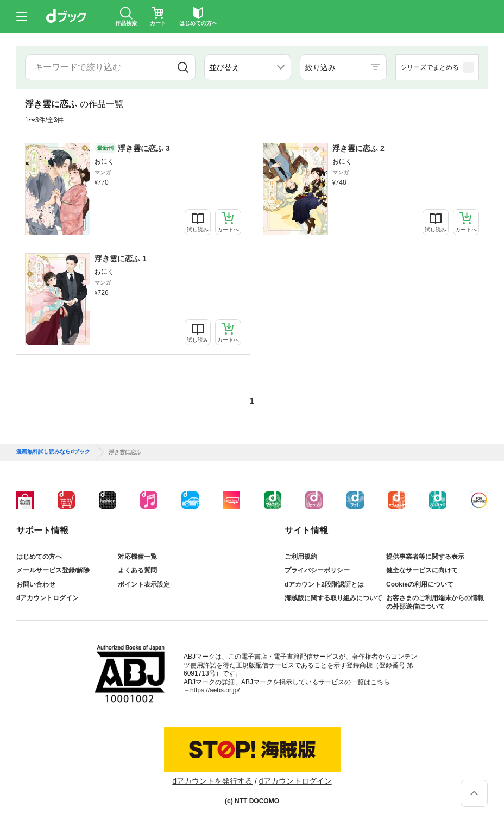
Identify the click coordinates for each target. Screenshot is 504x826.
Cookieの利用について (420, 584)
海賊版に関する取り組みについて (333, 598)
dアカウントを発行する (212, 781)
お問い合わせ (36, 584)
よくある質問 (137, 570)
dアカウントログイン (48, 598)
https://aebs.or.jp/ (215, 690)
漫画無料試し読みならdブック (53, 452)
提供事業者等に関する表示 (425, 557)
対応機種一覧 (137, 557)
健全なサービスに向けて (422, 570)
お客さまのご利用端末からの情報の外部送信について (435, 602)
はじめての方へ (39, 557)
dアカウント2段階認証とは (324, 584)
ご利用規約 (301, 557)
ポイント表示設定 (144, 584)
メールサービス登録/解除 (53, 570)
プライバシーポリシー (317, 570)
